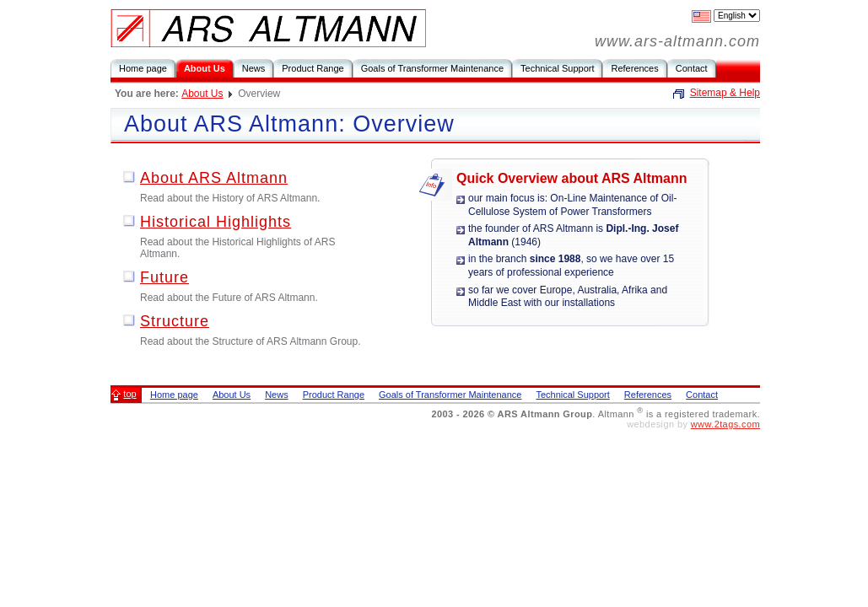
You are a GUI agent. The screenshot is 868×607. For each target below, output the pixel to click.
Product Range (313, 68)
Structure (175, 321)
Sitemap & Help (725, 93)
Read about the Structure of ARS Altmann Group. (251, 341)
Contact (692, 68)
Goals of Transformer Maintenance (432, 68)
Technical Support (557, 68)
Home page (143, 68)
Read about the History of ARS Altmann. (230, 198)
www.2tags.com (725, 424)
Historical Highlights (216, 222)
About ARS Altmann (214, 178)
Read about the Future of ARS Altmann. (229, 298)
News (254, 68)
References (634, 68)
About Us (205, 68)
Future (164, 277)
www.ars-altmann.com (677, 41)
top (129, 394)
